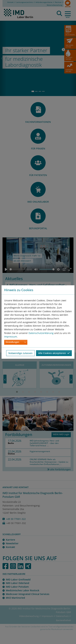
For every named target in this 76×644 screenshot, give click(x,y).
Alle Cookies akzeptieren (54, 353)
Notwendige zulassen (20, 353)
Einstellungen (12, 342)
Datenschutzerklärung (41, 333)
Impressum (11, 337)
